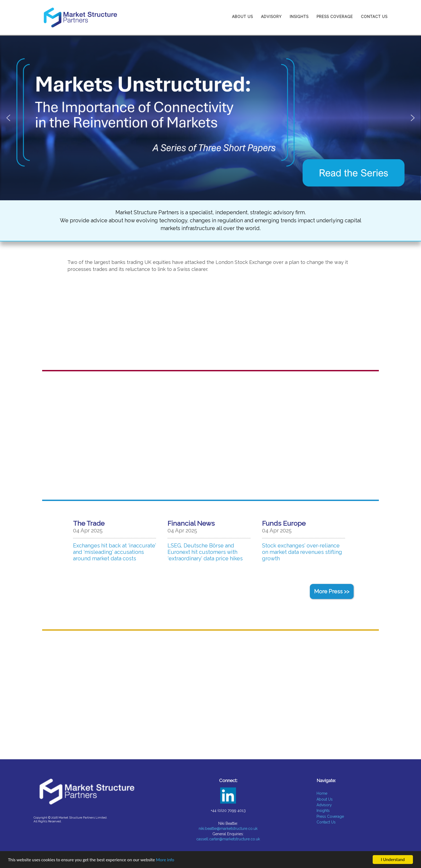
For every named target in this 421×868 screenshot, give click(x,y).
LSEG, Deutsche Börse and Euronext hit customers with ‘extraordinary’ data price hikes (205, 552)
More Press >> (332, 591)
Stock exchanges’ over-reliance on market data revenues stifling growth (302, 552)
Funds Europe (284, 523)
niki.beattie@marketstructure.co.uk (228, 829)
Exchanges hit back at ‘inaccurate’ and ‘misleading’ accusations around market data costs (115, 552)
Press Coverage (335, 17)
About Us (242, 17)
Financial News (191, 523)
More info (165, 860)
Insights (299, 17)
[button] (210, 118)
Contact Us (374, 17)
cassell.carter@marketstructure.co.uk (228, 839)
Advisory (271, 17)
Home (322, 793)
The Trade (89, 523)
